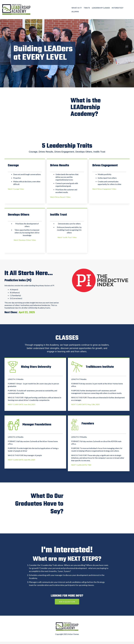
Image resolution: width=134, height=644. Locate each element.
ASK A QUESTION (67, 602)
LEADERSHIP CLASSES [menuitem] (101, 8)
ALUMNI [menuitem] (75, 11)
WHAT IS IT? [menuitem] (77, 8)
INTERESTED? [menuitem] (117, 8)
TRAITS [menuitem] (87, 8)
